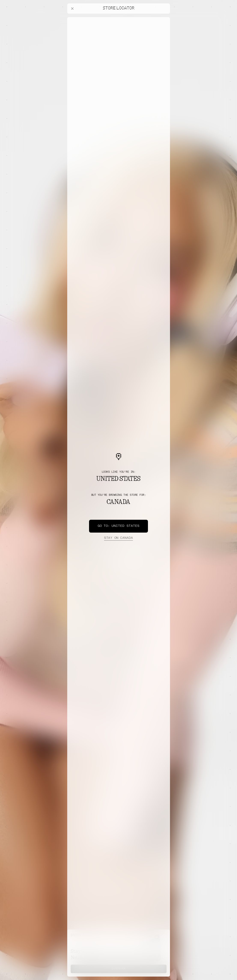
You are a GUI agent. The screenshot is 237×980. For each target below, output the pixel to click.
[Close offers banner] (165, 18)
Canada (118, 538)
